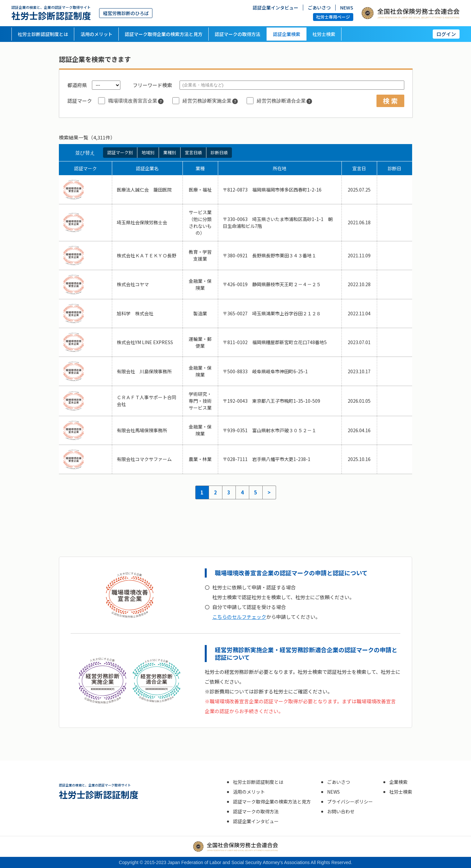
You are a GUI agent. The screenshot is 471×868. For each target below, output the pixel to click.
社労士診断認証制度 (51, 13)
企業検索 (398, 782)
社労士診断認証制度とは (43, 34)
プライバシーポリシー (350, 802)
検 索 (390, 101)
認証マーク (80, 101)
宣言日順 (193, 152)
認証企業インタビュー (275, 8)
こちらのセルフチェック (239, 617)
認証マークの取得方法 (237, 34)
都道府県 (77, 85)
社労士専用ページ (333, 17)
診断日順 (219, 152)
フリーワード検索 (152, 85)
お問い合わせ (341, 811)
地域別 (148, 152)
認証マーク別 (120, 152)
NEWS (347, 8)
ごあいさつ (319, 8)
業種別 (170, 152)
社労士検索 (324, 34)
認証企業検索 (287, 34)
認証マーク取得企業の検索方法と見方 (164, 34)
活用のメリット (96, 34)
